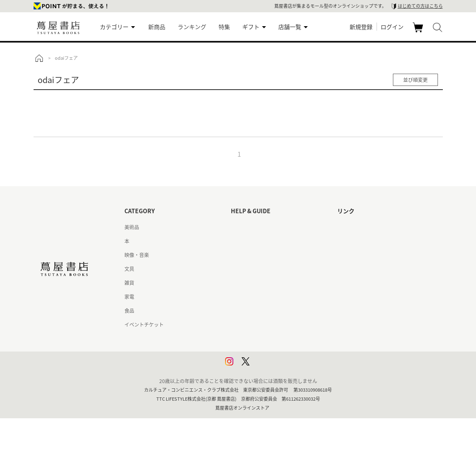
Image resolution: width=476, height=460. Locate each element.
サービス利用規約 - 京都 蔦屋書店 (268, 283)
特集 (224, 27)
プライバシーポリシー (255, 338)
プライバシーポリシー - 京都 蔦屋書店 (273, 352)
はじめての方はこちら (420, 6)
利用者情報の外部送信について (265, 366)
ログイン (392, 27)
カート (419, 32)
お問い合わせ (246, 255)
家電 (129, 297)
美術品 (132, 227)
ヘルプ (238, 241)
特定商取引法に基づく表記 (260, 311)
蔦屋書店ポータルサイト (364, 227)
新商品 (157, 27)
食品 (129, 311)
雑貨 (129, 283)
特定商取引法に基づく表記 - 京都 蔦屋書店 (278, 325)
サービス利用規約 (250, 269)
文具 (129, 269)
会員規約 (241, 297)
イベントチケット (144, 325)
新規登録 (361, 27)
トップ (39, 58)
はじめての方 (246, 227)
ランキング (192, 27)
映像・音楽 (137, 255)
